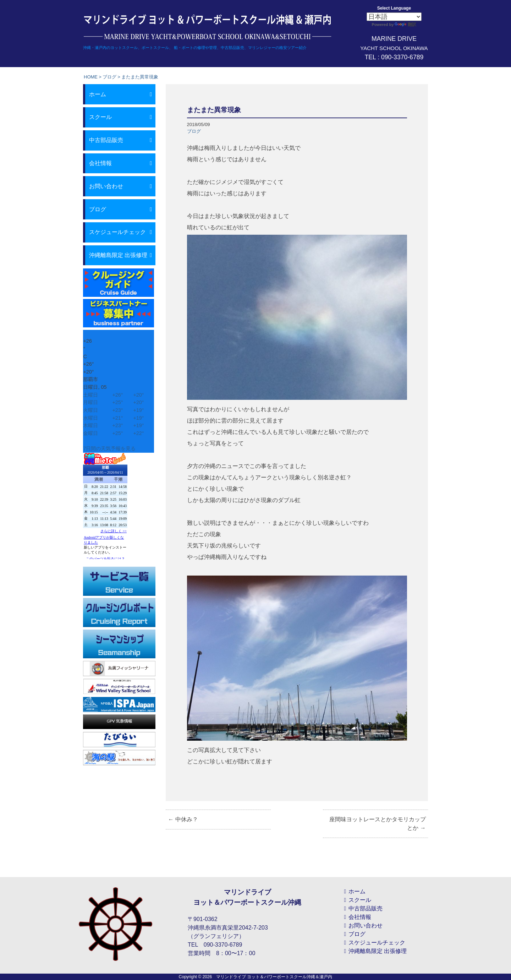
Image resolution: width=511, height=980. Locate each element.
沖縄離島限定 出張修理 (118, 255)
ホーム (98, 94)
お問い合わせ (106, 186)
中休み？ (183, 819)
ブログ (109, 77)
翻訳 (405, 24)
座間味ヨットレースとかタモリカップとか (378, 824)
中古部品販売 (106, 140)
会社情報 (100, 163)
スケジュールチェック (117, 232)
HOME (91, 77)
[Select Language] (394, 17)
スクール (100, 117)
